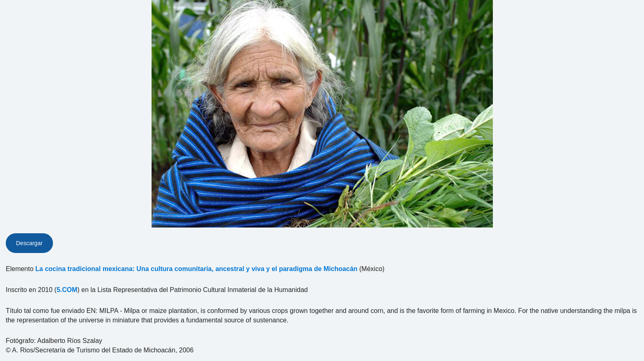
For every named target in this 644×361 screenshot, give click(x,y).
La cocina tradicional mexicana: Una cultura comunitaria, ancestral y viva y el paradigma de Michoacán (196, 269)
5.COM (67, 290)
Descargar (29, 243)
